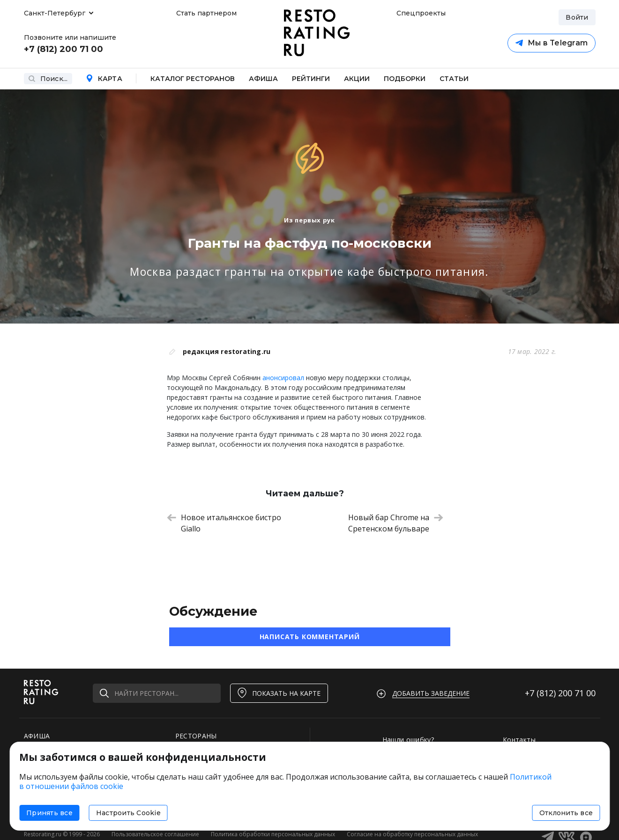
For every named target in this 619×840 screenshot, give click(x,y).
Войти (577, 17)
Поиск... (48, 79)
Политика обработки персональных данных (273, 834)
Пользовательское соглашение (155, 834)
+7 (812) (560, 693)
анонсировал (283, 378)
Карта (104, 79)
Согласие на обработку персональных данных (412, 834)
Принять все (49, 813)
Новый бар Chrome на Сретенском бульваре (396, 523)
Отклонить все (566, 813)
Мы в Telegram (551, 43)
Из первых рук (309, 220)
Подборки (405, 79)
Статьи (454, 79)
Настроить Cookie (128, 813)
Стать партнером (206, 13)
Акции (357, 79)
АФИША (37, 736)
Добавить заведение (431, 693)
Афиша (263, 79)
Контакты (519, 740)
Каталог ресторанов (193, 79)
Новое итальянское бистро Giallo (224, 523)
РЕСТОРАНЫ (196, 736)
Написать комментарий (310, 637)
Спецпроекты (420, 13)
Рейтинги (311, 79)
